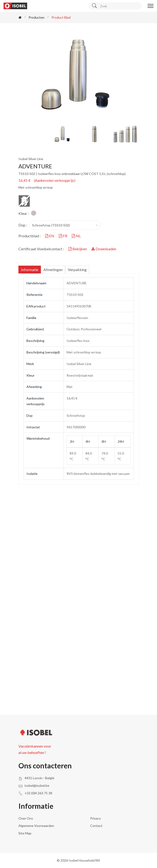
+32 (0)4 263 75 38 (38, 793)
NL (76, 236)
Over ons (26, 818)
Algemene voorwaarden (36, 826)
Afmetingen (53, 270)
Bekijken (78, 249)
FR (63, 236)
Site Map (25, 833)
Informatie (30, 270)
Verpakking (77, 270)
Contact (96, 826)
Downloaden (104, 249)
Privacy (95, 818)
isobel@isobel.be (37, 785)
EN (50, 236)
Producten (36, 17)
